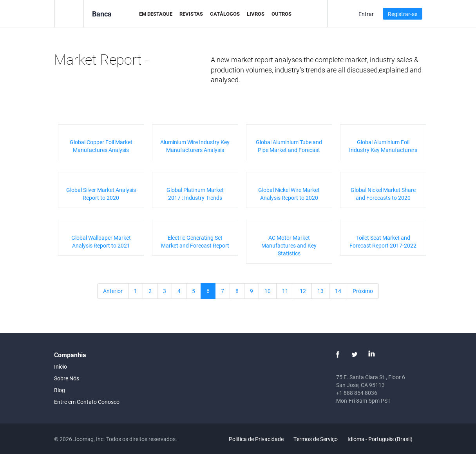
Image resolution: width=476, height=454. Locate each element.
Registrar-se (403, 14)
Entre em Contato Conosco (87, 402)
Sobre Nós (67, 378)
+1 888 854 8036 (357, 393)
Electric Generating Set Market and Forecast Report (195, 241)
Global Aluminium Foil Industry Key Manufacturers (383, 146)
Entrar (366, 14)
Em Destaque (156, 14)
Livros (256, 14)
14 (338, 291)
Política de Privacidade (256, 439)
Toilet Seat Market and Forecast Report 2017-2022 (383, 241)
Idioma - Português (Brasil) (385, 439)
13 (320, 291)
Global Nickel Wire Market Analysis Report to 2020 (289, 194)
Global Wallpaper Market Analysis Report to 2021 (101, 241)
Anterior (113, 291)
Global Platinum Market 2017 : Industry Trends (195, 194)
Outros (281, 14)
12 (303, 291)
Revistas (191, 14)
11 (285, 291)
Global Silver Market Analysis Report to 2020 (101, 194)
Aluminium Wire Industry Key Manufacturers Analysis (195, 146)
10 (268, 291)
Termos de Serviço (316, 439)
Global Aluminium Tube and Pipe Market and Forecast (289, 146)
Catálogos (225, 14)
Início (61, 366)
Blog (60, 390)
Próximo (363, 291)
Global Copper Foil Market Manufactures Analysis (101, 146)
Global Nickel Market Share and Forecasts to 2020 (383, 194)
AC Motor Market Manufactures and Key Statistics (289, 245)
